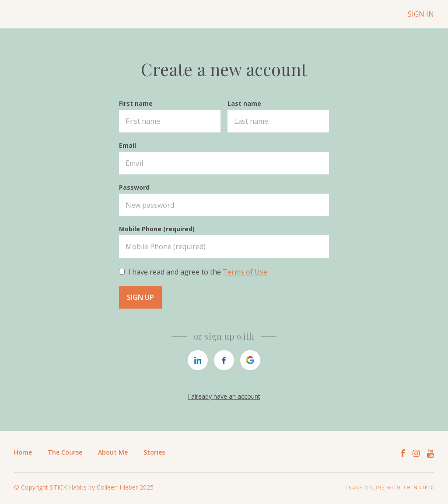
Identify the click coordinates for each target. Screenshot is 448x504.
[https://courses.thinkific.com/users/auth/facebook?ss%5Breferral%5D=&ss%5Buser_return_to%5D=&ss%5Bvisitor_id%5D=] (224, 360)
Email (128, 145)
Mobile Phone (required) (157, 229)
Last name (244, 103)
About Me (113, 452)
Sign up (140, 297)
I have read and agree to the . (198, 272)
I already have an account (224, 396)
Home (23, 452)
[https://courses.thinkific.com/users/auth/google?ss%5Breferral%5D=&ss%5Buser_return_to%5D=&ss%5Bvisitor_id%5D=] (250, 360)
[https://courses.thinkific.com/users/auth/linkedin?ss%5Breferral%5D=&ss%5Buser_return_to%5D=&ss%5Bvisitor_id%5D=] (198, 360)
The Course (65, 452)
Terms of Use (245, 272)
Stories (154, 452)
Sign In (421, 14)
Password (134, 187)
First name (136, 103)
